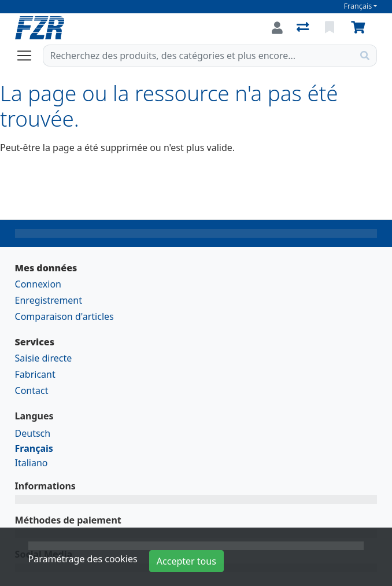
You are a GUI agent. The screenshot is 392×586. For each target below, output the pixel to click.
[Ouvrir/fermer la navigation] (29, 56)
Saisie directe (44, 358)
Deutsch (33, 433)
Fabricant (35, 374)
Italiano (32, 463)
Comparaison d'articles (64, 316)
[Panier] (360, 28)
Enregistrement (49, 300)
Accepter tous (186, 561)
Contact (32, 390)
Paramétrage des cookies (83, 559)
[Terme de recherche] (199, 56)
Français (358, 6)
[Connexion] (277, 28)
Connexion (38, 284)
